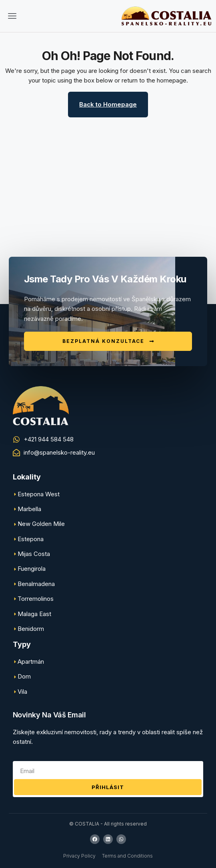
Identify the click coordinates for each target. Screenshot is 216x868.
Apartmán (31, 662)
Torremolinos (36, 599)
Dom (24, 676)
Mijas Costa (34, 554)
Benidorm (31, 629)
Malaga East (34, 614)
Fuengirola (32, 569)
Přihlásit (108, 787)
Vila (22, 692)
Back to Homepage (108, 104)
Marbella (29, 509)
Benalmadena (36, 584)
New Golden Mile (41, 524)
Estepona (31, 539)
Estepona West (39, 494)
